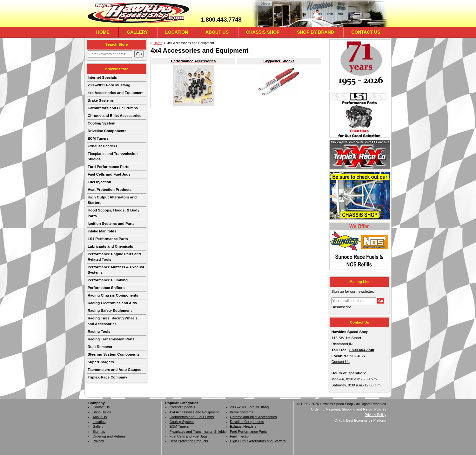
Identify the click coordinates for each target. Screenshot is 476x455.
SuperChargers (101, 362)
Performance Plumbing (108, 280)
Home (103, 32)
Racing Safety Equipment (110, 311)
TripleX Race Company (107, 377)
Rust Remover (100, 347)
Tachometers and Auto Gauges (114, 370)
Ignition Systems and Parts (111, 224)
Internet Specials (102, 77)
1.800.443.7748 (221, 20)
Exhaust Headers (102, 146)
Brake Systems (101, 100)
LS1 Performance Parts (108, 239)
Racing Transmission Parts (111, 339)
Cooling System (101, 123)
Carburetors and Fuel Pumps (113, 108)
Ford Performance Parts (108, 167)
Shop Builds (102, 412)
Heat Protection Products (110, 190)
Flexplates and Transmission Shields (113, 156)
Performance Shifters (106, 288)
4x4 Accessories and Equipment (116, 93)
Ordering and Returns (109, 436)
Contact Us (366, 32)
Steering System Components (114, 354)
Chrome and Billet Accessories (114, 116)
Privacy (98, 441)
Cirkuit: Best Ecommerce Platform (360, 420)
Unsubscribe (342, 307)
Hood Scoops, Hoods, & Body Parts (114, 213)
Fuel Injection (99, 182)
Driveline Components (107, 131)
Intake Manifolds (102, 231)
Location (177, 32)
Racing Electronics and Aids (112, 303)
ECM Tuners (98, 138)
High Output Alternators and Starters (112, 200)
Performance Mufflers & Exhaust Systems (116, 270)
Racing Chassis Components (113, 295)
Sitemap (99, 432)
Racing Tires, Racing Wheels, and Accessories (113, 321)
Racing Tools (99, 331)
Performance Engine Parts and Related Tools (114, 257)
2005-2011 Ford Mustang (109, 85)
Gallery (137, 32)
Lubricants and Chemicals (110, 246)
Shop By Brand (315, 32)
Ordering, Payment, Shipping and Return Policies (349, 409)
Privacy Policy (375, 415)
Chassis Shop (263, 32)
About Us (217, 32)
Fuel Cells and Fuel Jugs (109, 174)
